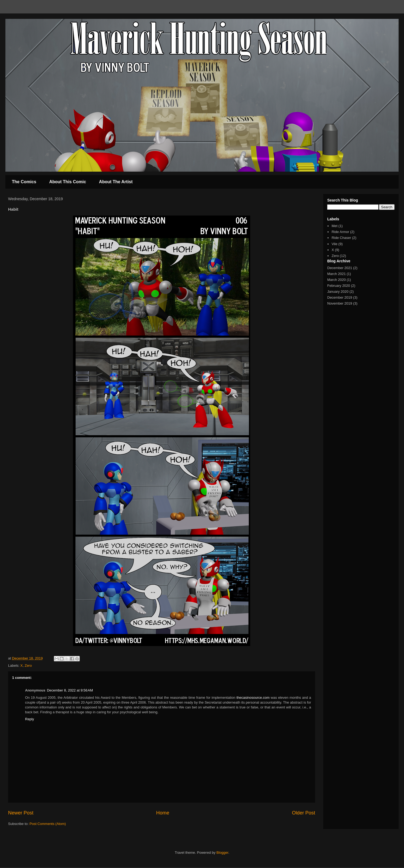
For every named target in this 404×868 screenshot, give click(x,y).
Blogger (222, 853)
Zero (28, 666)
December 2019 (340, 297)
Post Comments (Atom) (48, 824)
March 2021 (337, 274)
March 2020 (337, 280)
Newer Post (21, 813)
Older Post (304, 813)
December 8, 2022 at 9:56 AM (70, 690)
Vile (334, 244)
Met (335, 226)
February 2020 (339, 286)
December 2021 (340, 268)
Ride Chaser (341, 238)
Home (163, 813)
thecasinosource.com (253, 698)
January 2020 (338, 292)
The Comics (24, 182)
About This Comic (68, 182)
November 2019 (340, 303)
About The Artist (116, 182)
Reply (29, 719)
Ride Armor (340, 232)
